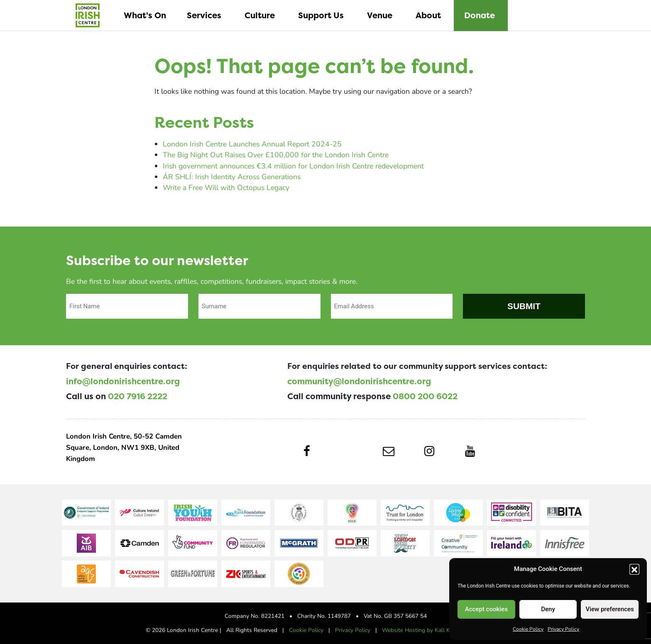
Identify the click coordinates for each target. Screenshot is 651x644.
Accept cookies (486, 609)
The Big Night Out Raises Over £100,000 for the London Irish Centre (276, 155)
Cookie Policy (528, 629)
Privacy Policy (563, 629)
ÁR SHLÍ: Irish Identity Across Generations (232, 177)
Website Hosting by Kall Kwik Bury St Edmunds (444, 630)
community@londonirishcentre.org (359, 381)
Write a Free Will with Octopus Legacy (226, 187)
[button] (634, 569)
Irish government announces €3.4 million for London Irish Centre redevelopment (293, 166)
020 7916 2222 (138, 396)
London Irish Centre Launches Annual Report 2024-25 (252, 144)
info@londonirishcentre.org (123, 381)
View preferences (610, 609)
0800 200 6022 (425, 396)
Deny (548, 609)
